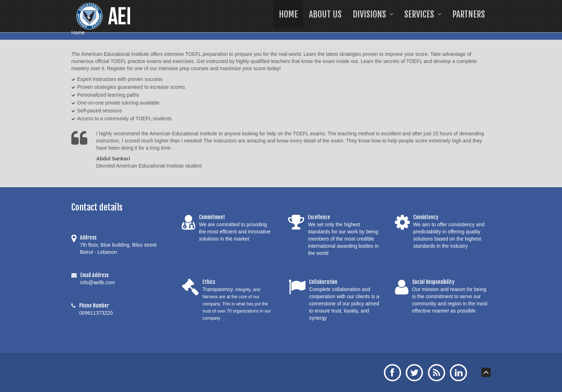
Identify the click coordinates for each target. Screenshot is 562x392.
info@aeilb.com (98, 282)
